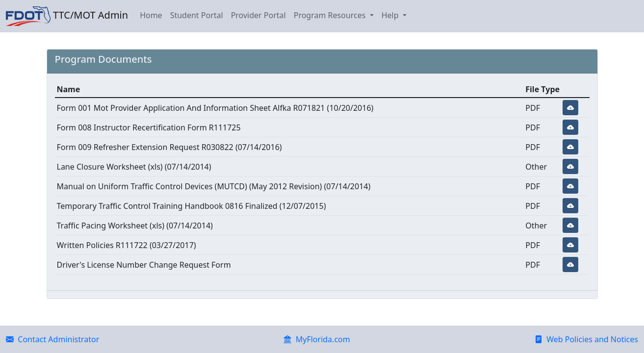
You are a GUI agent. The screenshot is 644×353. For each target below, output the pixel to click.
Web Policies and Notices (586, 339)
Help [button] (391, 15)
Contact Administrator (52, 339)
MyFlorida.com (317, 339)
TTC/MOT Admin (67, 16)
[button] (570, 108)
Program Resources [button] (331, 15)
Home (151, 15)
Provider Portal (258, 15)
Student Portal (197, 15)
